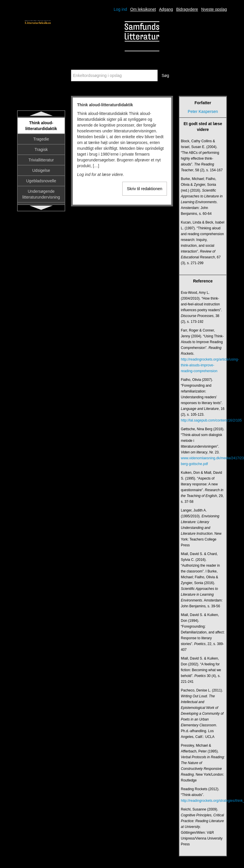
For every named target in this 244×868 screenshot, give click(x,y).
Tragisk (41, 150)
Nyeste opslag (214, 9)
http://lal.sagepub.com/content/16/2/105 (203, 420)
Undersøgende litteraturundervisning (41, 194)
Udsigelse (41, 170)
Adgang (166, 9)
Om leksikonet (143, 9)
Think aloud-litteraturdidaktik (41, 126)
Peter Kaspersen (203, 111)
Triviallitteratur (41, 160)
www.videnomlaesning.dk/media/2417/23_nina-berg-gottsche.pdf (203, 461)
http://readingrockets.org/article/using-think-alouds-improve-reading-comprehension (203, 365)
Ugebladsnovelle (41, 181)
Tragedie (41, 139)
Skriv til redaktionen (145, 189)
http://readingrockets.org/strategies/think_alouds (203, 801)
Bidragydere (187, 9)
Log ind (120, 9)
